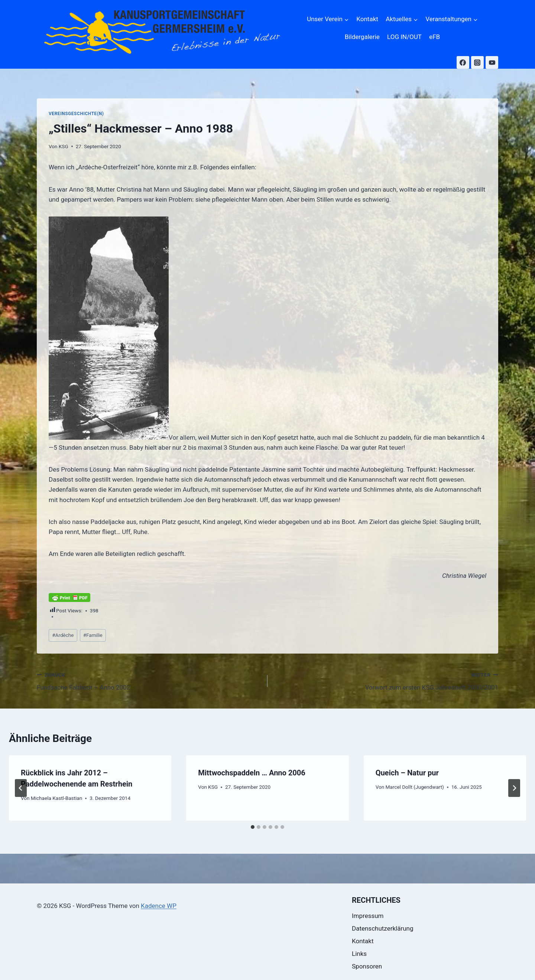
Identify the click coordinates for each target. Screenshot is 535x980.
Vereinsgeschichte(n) (76, 114)
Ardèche (63, 635)
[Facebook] (463, 62)
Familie (93, 635)
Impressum (368, 916)
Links (359, 954)
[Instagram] (477, 62)
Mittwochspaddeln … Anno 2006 (252, 773)
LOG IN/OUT (404, 37)
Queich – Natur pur (407, 773)
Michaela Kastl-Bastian (56, 798)
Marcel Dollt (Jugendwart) (414, 787)
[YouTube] (492, 62)
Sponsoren (367, 966)
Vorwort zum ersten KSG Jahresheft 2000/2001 (386, 681)
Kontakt (367, 19)
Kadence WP (159, 906)
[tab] (253, 827)
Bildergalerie (362, 37)
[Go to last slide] (21, 788)
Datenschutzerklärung (382, 928)
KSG (64, 146)
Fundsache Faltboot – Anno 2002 (149, 681)
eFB (435, 37)
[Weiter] (514, 788)
